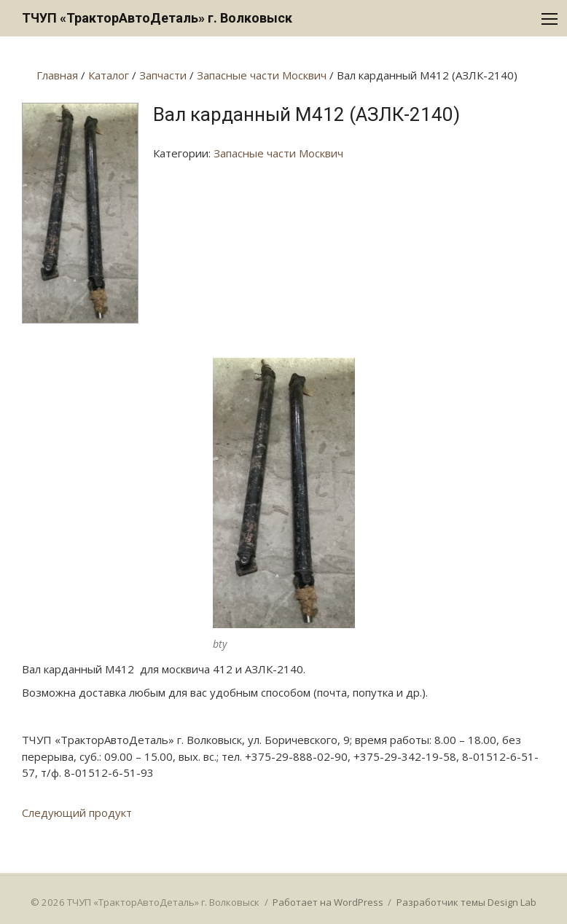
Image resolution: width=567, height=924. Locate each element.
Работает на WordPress (328, 902)
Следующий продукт (77, 813)
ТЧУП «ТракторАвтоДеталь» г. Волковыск (157, 18)
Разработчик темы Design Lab (466, 902)
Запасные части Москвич (278, 153)
